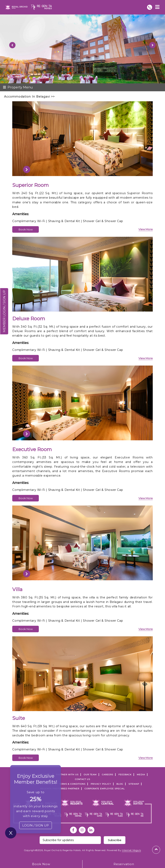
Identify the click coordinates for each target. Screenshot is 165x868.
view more (146, 229)
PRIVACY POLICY (101, 784)
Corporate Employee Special (105, 789)
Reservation (124, 864)
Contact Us (82, 779)
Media (141, 775)
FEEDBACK (125, 775)
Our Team (90, 775)
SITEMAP (134, 784)
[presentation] (27, 169)
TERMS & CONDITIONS (72, 784)
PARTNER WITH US (67, 775)
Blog (120, 784)
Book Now (26, 229)
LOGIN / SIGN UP (36, 825)
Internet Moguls (131, 850)
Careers (108, 775)
